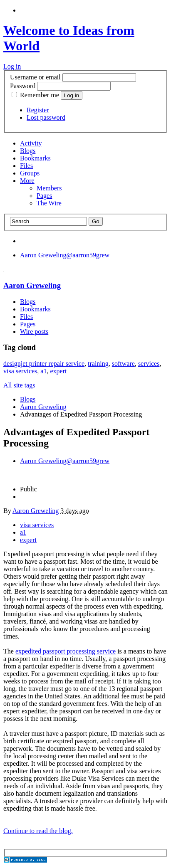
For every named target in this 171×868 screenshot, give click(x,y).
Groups (30, 173)
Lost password (46, 117)
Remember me (36, 95)
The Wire (49, 203)
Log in (12, 66)
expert (58, 371)
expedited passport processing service (66, 651)
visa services (20, 371)
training (98, 364)
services (149, 364)
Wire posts (34, 332)
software (123, 364)
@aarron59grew (65, 255)
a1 (43, 371)
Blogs (28, 151)
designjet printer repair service (44, 364)
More (27, 181)
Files (26, 166)
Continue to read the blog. (38, 831)
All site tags (19, 385)
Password (23, 86)
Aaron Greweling (32, 285)
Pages (44, 196)
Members (49, 188)
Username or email (35, 77)
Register (38, 110)
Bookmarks (35, 158)
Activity (31, 143)
